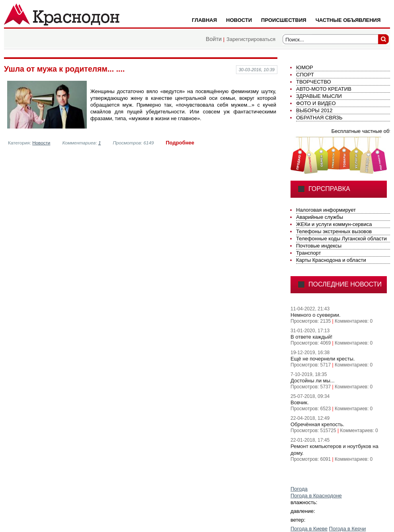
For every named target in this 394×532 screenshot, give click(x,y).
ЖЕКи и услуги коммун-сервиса (334, 224)
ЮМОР (305, 67)
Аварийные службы (320, 217)
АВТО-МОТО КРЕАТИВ (324, 89)
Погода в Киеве (309, 529)
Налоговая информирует (326, 210)
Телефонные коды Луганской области (341, 239)
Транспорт (309, 253)
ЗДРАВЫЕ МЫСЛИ (319, 96)
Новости (41, 143)
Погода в (316, 496)
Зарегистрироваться (251, 39)
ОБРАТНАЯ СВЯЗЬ (319, 118)
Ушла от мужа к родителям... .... (64, 69)
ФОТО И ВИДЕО (316, 103)
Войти (214, 39)
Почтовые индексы (319, 246)
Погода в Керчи (348, 529)
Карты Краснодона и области (331, 260)
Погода (299, 489)
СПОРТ (305, 75)
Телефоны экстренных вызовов (334, 231)
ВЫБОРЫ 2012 (314, 110)
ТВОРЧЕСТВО (314, 82)
